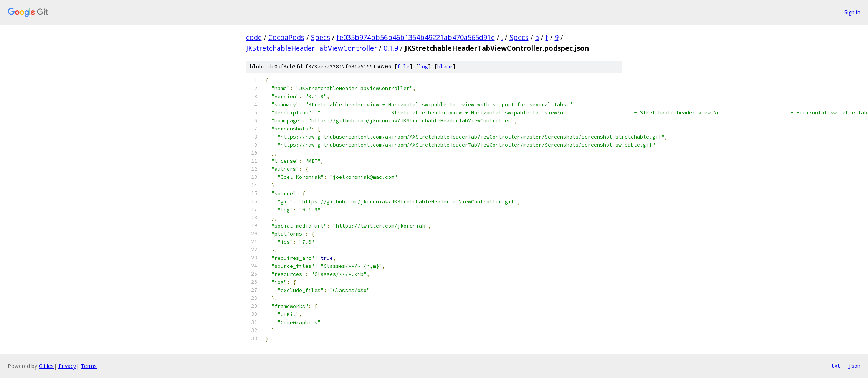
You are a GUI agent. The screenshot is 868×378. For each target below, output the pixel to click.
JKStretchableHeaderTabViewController (312, 48)
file (403, 67)
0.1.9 (391, 48)
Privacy (67, 366)
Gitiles (46, 366)
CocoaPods (286, 37)
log (423, 67)
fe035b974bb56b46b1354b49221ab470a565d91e (416, 37)
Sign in (852, 12)
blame (445, 67)
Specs (321, 37)
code (254, 37)
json (854, 366)
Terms (89, 366)
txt (836, 366)
